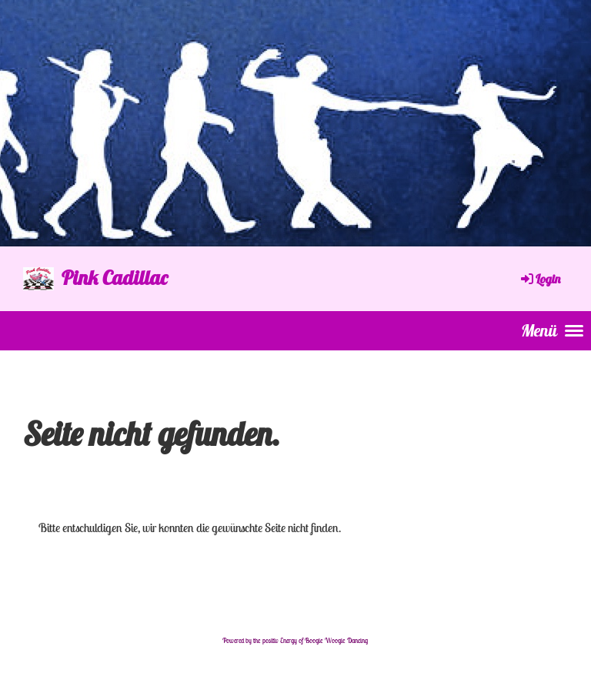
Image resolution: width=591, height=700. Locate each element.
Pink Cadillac (115, 278)
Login (539, 279)
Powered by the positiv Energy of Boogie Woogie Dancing (295, 641)
